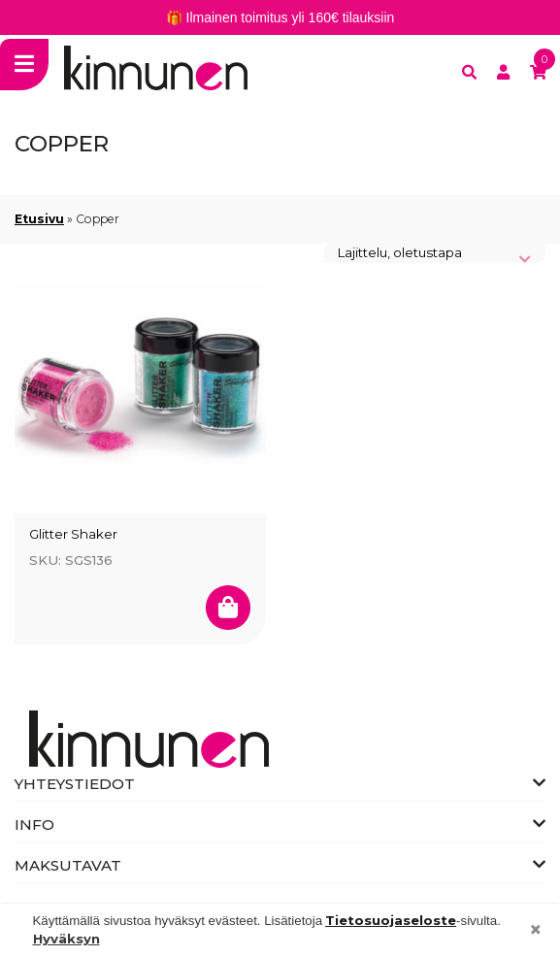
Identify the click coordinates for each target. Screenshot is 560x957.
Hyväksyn (66, 939)
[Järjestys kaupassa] (434, 253)
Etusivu (39, 219)
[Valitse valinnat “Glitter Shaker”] (228, 607)
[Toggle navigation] (24, 65)
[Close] (536, 931)
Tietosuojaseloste (391, 920)
